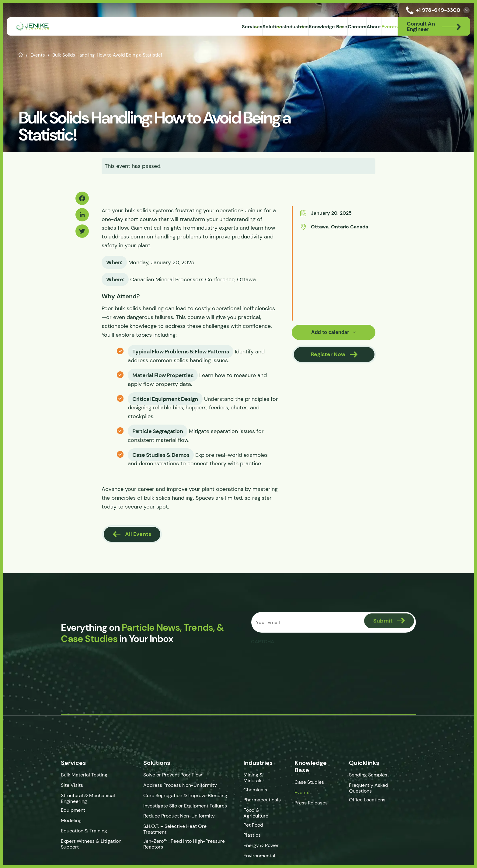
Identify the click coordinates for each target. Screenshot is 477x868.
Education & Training (67, 832)
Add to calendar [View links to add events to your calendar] (330, 333)
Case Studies (315, 784)
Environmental (262, 853)
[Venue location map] (332, 276)
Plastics (255, 832)
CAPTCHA (264, 643)
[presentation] (298, 661)
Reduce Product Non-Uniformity (171, 818)
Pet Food (256, 822)
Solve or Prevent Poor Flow (164, 776)
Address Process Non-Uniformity (172, 787)
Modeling (54, 822)
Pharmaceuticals (265, 797)
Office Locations (378, 802)
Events (38, 55)
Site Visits (55, 787)
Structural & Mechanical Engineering (71, 800)
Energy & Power (264, 843)
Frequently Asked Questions (379, 790)
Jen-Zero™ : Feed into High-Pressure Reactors (176, 841)
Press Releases (317, 804)
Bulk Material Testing (67, 776)
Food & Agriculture (259, 810)
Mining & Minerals (266, 776)
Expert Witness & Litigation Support (74, 845)
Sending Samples (378, 776)
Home (21, 54)
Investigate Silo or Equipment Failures (177, 807)
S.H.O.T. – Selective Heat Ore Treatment (179, 828)
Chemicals (258, 787)
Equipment (56, 812)
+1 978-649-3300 (432, 10)
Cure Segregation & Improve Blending (177, 797)
